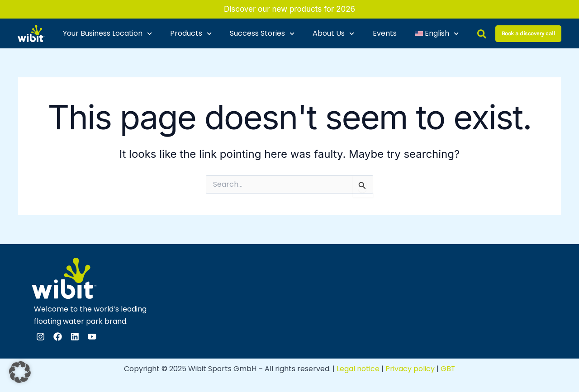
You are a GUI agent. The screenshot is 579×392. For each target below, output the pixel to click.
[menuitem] (437, 33)
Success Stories (262, 34)
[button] (20, 372)
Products (191, 34)
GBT (448, 369)
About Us (333, 34)
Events (385, 33)
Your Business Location (107, 34)
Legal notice (358, 369)
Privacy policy (410, 369)
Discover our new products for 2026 (289, 9)
